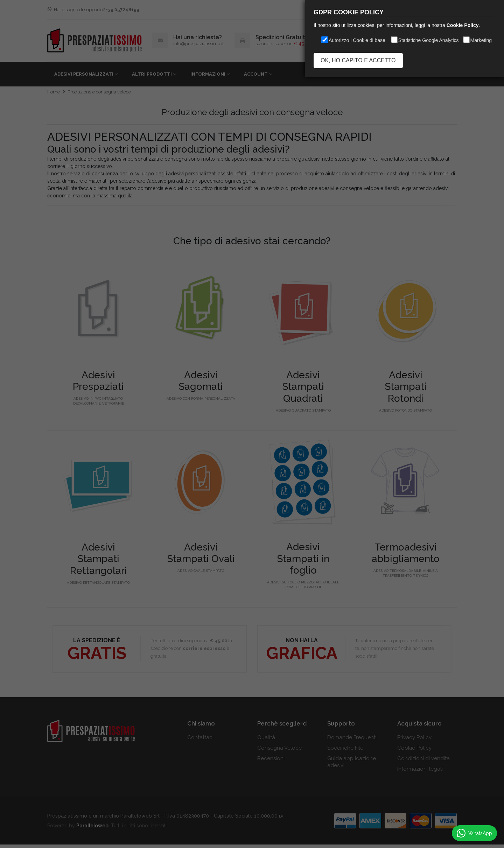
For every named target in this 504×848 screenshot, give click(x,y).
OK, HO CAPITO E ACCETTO (358, 60)
